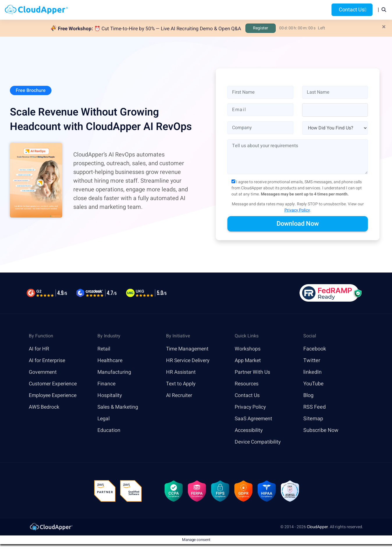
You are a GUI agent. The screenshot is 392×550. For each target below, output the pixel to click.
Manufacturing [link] (115, 372)
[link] (51, 527)
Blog (274, 10)
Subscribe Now (321, 431)
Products (151, 10)
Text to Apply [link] (181, 384)
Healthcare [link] (110, 361)
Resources (248, 10)
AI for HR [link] (39, 349)
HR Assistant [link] (181, 372)
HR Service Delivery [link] (189, 361)
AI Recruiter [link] (180, 396)
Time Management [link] (188, 349)
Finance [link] (107, 384)
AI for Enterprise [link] (48, 361)
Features (217, 10)
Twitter (312, 361)
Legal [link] (104, 419)
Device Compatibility (259, 442)
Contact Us (352, 10)
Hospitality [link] (110, 396)
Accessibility (250, 431)
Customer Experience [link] (54, 384)
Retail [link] (104, 349)
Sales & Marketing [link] (119, 407)
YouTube (313, 384)
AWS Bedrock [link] (44, 407)
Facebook (315, 349)
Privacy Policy (297, 210)
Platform (184, 10)
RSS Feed (315, 407)
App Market (248, 361)
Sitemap (313, 419)
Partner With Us (253, 372)
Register (261, 28)
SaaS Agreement (254, 419)
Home (125, 10)
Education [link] (109, 431)
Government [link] (43, 372)
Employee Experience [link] (54, 396)
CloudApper (317, 528)
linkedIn (312, 372)
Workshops (248, 349)
